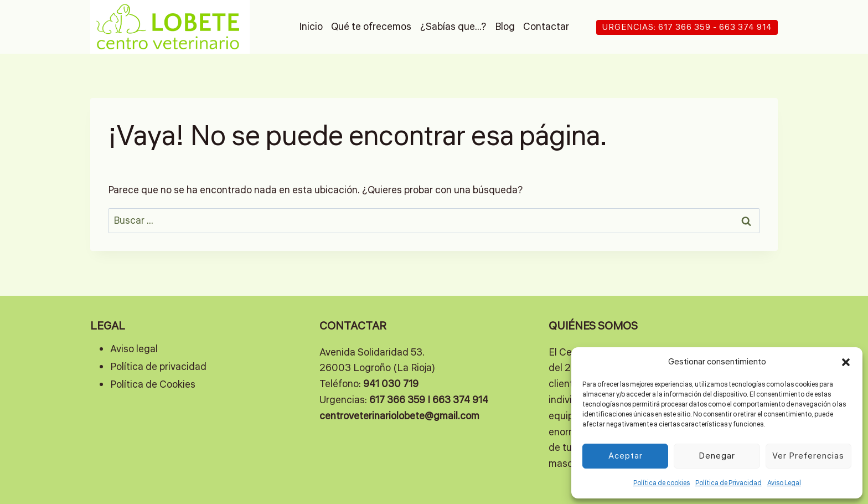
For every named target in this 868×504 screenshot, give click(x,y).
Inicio (311, 27)
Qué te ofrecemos (371, 27)
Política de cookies (662, 483)
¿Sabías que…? (453, 27)
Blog (505, 27)
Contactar (546, 27)
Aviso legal (134, 349)
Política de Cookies (153, 384)
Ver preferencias (808, 456)
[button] (846, 362)
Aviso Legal (784, 483)
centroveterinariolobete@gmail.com (399, 416)
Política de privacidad (158, 367)
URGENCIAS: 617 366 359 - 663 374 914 (687, 27)
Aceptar (626, 456)
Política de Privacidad (728, 483)
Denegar (717, 456)
